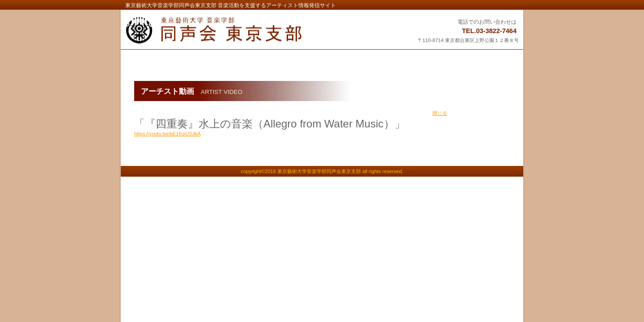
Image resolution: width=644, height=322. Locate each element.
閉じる (440, 113)
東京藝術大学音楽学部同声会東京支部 (236, 30)
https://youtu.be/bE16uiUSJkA (167, 134)
